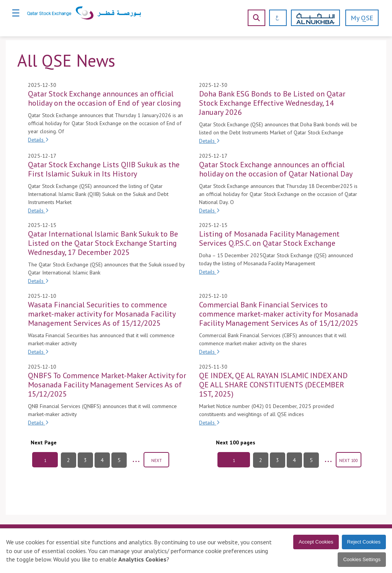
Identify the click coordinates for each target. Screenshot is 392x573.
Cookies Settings (362, 559)
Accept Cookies (316, 542)
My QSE (362, 18)
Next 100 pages (236, 442)
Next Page (44, 442)
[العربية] (275, 18)
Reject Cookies (364, 542)
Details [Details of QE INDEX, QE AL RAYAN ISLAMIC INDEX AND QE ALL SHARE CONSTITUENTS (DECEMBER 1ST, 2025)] (209, 423)
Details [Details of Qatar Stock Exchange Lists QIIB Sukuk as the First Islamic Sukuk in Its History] (38, 211)
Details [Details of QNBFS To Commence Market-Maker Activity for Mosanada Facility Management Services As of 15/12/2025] (38, 423)
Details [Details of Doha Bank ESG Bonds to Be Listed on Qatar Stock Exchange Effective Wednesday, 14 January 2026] (209, 141)
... (136, 459)
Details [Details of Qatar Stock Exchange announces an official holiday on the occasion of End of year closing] (38, 140)
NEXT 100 (349, 460)
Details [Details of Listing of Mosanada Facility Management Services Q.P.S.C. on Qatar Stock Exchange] (209, 272)
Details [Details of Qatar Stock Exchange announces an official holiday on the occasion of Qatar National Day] (209, 211)
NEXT (157, 460)
